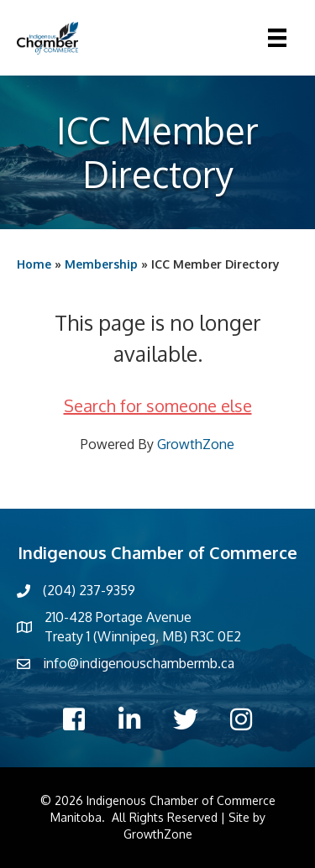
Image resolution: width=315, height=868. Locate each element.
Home (34, 264)
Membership (101, 264)
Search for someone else (158, 405)
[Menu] (277, 38)
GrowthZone (196, 444)
